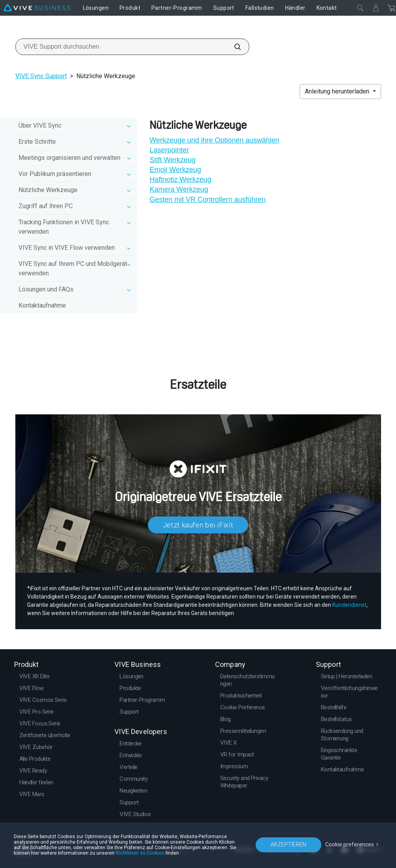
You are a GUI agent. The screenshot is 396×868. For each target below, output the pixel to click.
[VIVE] (37, 8)
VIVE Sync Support (41, 76)
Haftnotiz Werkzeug (180, 179)
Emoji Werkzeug (175, 170)
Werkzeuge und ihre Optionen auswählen (214, 140)
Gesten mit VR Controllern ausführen (207, 200)
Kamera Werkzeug (179, 189)
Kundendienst (349, 605)
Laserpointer (169, 150)
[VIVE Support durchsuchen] (233, 47)
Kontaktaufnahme (42, 305)
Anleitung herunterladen (338, 91)
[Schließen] (360, 8)
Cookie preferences (350, 844)
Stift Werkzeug (172, 160)
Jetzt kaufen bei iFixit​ (198, 525)
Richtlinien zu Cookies (140, 853)
